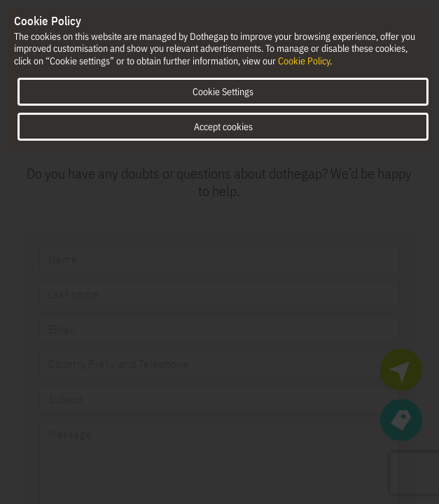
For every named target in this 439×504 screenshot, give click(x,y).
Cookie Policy (304, 61)
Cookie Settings (223, 92)
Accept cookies (223, 127)
